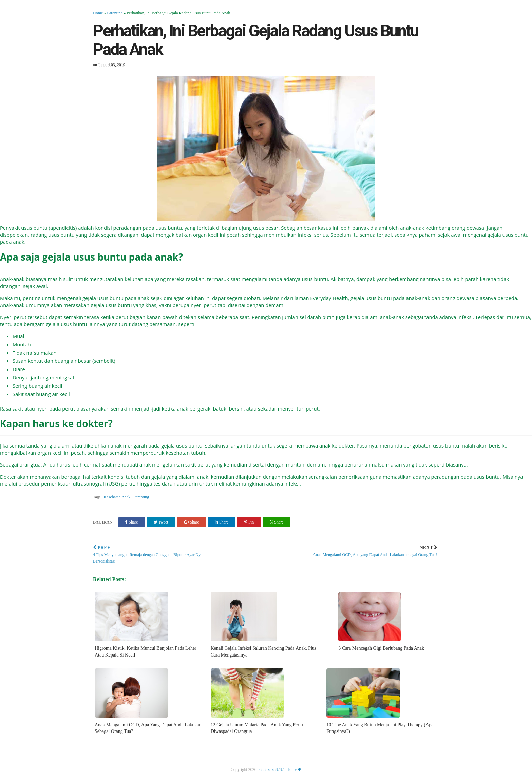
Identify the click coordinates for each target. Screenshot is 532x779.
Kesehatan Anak (118, 497)
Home (98, 13)
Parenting (115, 13)
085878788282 (271, 769)
